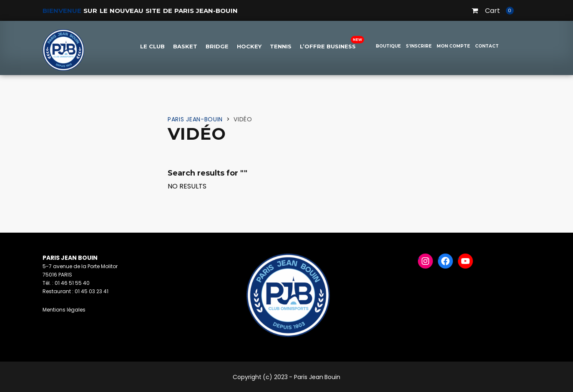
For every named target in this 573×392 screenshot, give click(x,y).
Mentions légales (64, 310)
